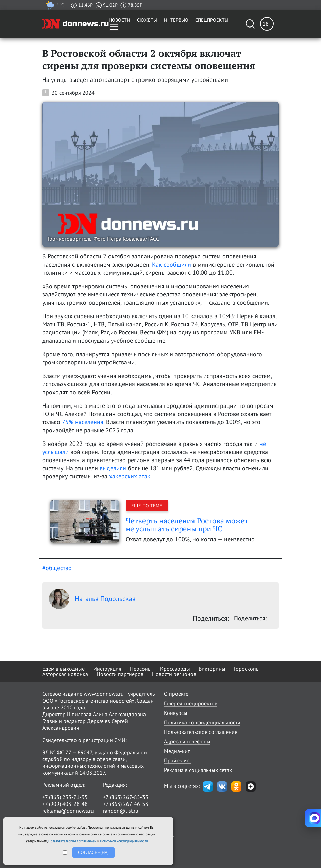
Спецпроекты (212, 20)
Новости (120, 20)
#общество (57, 568)
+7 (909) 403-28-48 (65, 804)
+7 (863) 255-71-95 (65, 797)
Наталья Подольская (92, 599)
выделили (113, 468)
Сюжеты (147, 20)
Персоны (141, 669)
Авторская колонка (65, 674)
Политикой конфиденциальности (124, 841)
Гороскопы (247, 669)
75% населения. (83, 422)
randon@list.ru (121, 811)
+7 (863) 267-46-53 (126, 804)
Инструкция (107, 669)
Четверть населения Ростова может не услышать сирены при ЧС (187, 525)
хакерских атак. (130, 476)
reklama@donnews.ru (68, 811)
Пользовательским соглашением (72, 841)
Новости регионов (174, 674)
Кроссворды (175, 669)
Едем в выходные (63, 669)
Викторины (212, 669)
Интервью (176, 20)
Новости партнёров (120, 674)
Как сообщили (171, 264)
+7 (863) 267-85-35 (126, 797)
